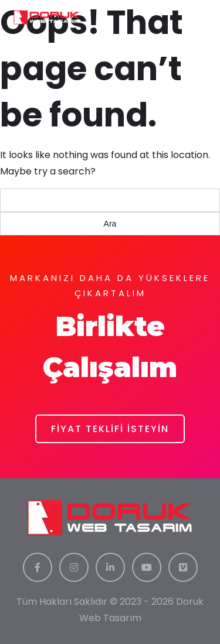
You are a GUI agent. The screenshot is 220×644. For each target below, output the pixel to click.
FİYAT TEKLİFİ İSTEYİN (110, 429)
